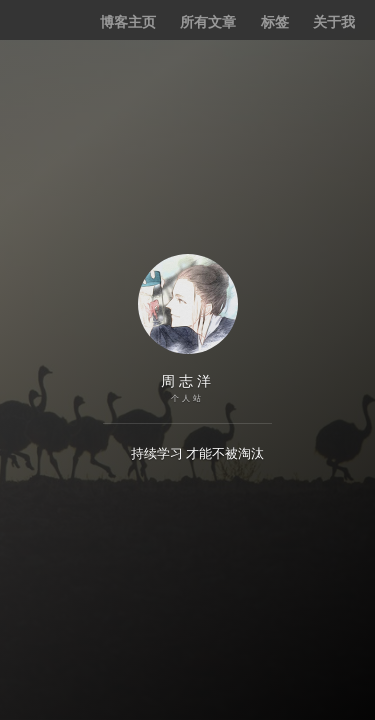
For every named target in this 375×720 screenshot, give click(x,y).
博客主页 (128, 22)
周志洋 (188, 381)
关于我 (334, 22)
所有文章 (208, 22)
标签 (275, 22)
